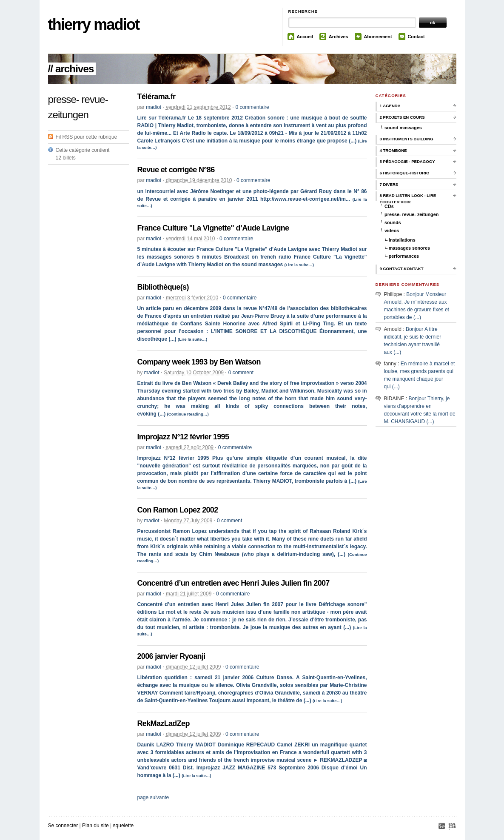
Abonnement (378, 37)
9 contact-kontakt (402, 269)
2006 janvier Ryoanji (171, 656)
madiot (154, 107)
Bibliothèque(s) (163, 287)
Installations (402, 240)
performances (404, 256)
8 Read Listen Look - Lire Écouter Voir (408, 197)
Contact (416, 37)
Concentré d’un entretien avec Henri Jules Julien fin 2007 (233, 583)
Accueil (305, 37)
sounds (393, 222)
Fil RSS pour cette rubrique (87, 137)
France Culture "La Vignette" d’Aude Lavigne (213, 228)
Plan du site (95, 826)
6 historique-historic (404, 173)
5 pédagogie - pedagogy (407, 161)
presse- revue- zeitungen (411, 214)
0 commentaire (252, 107)
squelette (124, 826)
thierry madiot (94, 24)
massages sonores (409, 248)
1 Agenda (390, 106)
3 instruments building (407, 139)
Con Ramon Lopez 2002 (178, 510)
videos (392, 231)
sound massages (403, 128)
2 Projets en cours (402, 117)
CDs (389, 206)
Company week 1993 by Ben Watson (199, 362)
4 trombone (393, 150)
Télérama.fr (157, 97)
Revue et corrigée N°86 (176, 170)
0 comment (241, 373)
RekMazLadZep (164, 723)
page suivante (153, 797)
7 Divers (389, 184)
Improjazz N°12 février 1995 (183, 437)
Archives (339, 37)
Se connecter (63, 826)
